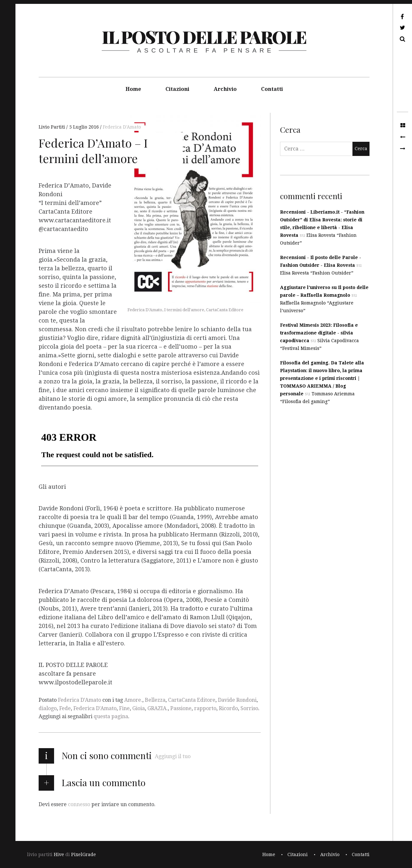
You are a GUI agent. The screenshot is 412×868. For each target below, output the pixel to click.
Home (133, 89)
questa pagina (111, 716)
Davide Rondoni (237, 700)
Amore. (133, 700)
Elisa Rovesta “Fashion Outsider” (317, 273)
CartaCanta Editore (192, 700)
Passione (181, 708)
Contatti (272, 89)
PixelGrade (84, 854)
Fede (65, 708)
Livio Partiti (52, 127)
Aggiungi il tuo (173, 756)
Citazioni (177, 89)
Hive (59, 854)
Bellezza (155, 700)
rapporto (205, 708)
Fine (124, 708)
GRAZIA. (158, 708)
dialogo (48, 708)
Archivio (225, 89)
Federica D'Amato (122, 127)
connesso (79, 804)
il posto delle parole (204, 37)
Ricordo (228, 708)
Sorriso (249, 708)
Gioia (139, 708)
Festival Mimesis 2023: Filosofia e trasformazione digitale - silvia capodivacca (319, 333)
